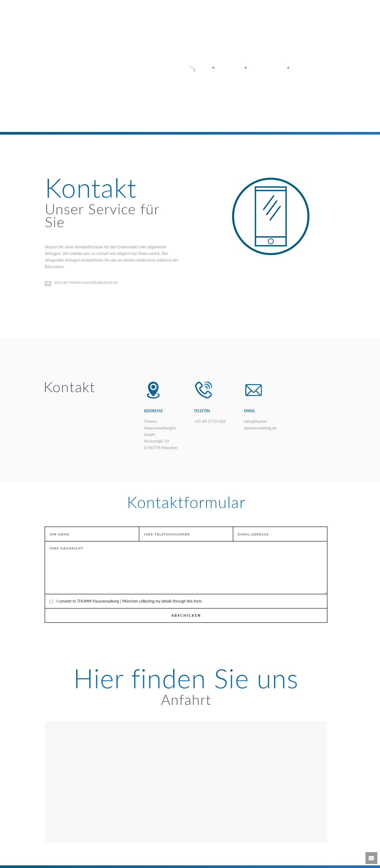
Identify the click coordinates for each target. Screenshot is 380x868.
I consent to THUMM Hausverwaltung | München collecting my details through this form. (129, 601)
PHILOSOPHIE (213, 13)
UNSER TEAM (291, 13)
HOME (144, 13)
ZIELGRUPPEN (252, 13)
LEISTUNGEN (175, 13)
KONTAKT (325, 13)
